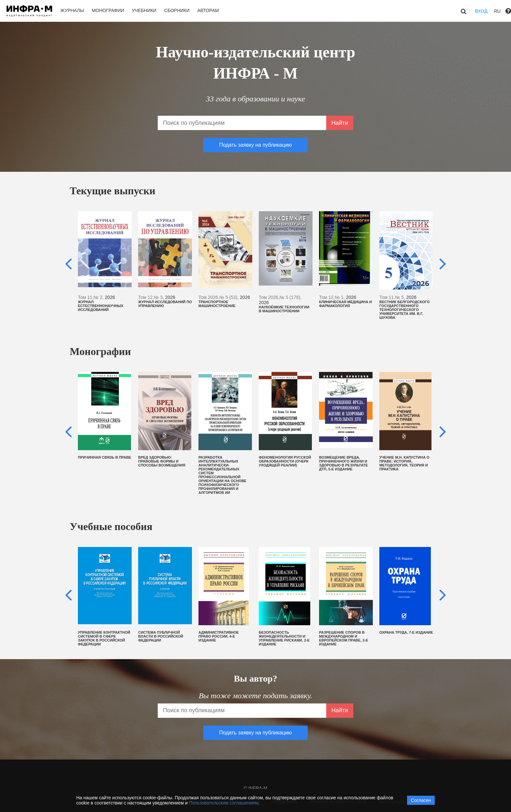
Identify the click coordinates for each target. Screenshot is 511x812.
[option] (105, 261)
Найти (340, 123)
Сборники (177, 10)
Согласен (421, 800)
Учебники (144, 10)
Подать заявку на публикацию (255, 145)
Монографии (108, 10)
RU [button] (497, 11)
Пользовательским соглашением (224, 803)
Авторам (208, 10)
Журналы (72, 10)
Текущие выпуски (113, 191)
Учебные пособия (111, 526)
